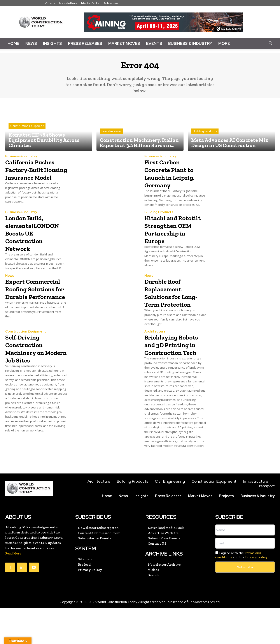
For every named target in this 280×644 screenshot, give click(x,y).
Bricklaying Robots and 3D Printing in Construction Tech (169, 372)
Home (13, 43)
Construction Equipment (27, 129)
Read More (13, 589)
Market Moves (124, 43)
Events (154, 43)
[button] (270, 44)
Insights (52, 43)
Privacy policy (256, 593)
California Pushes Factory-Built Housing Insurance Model (36, 177)
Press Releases (85, 43)
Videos (50, 3)
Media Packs (90, 3)
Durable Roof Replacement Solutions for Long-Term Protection (167, 309)
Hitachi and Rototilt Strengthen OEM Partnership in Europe (173, 241)
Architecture (155, 352)
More (224, 43)
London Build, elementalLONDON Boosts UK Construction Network (39, 241)
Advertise (111, 3)
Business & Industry (190, 43)
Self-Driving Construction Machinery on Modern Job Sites (34, 369)
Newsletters (68, 3)
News (31, 43)
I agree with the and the (241, 591)
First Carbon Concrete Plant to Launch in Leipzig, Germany (175, 177)
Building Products (205, 135)
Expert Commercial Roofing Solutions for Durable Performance (36, 309)
